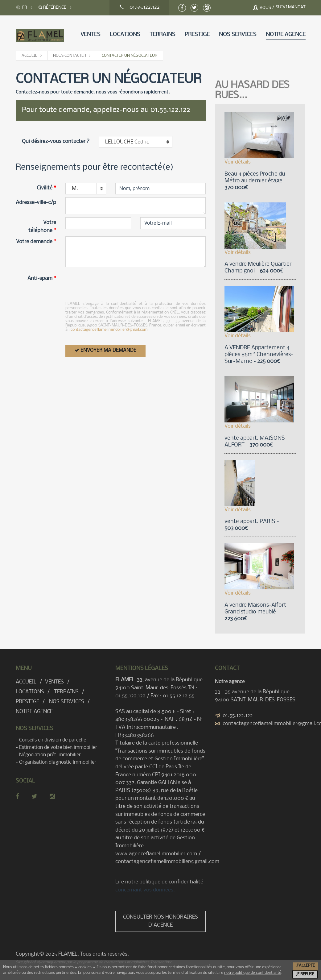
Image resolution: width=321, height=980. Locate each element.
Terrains (163, 35)
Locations (125, 35)
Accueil (29, 56)
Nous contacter (70, 56)
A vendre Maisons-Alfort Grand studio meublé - (255, 612)
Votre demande (36, 242)
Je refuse (305, 974)
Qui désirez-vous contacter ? (56, 141)
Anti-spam (42, 278)
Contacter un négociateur (130, 56)
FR (21, 7)
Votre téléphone (42, 227)
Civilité (46, 188)
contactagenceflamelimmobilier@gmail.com (109, 330)
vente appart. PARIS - (252, 525)
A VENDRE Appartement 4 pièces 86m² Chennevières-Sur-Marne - (259, 355)
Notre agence (286, 35)
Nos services (238, 35)
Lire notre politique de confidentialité (159, 882)
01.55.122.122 (238, 716)
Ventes (91, 35)
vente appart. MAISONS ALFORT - (255, 442)
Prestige (197, 35)
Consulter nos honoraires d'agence (160, 921)
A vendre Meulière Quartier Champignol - (258, 268)
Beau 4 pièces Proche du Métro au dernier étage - (255, 181)
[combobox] (136, 142)
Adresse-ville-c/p (36, 203)
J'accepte (306, 966)
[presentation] (112, 285)
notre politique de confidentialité (253, 973)
